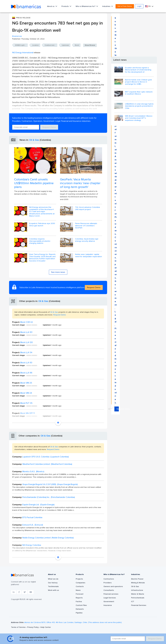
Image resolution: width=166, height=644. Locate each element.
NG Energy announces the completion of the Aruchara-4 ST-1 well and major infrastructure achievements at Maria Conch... (42, 212)
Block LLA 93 (26, 363)
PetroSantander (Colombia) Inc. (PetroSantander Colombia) (49, 497)
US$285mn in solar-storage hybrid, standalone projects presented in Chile (139, 106)
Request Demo (49, 127)
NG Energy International (23, 53)
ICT (133, 602)
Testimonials (53, 587)
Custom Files (81, 605)
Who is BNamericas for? (86, 6)
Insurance (108, 605)
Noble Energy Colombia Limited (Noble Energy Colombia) (48, 538)
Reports (79, 598)
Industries (107, 6)
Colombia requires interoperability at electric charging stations (40, 241)
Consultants (109, 590)
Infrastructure (137, 590)
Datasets (80, 609)
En (148, 6)
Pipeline (79, 613)
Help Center (46, 627)
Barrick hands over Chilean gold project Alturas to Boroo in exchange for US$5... (138, 82)
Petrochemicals (138, 598)
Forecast (80, 594)
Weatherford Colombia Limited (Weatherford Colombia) (47, 464)
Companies (80, 583)
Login (139, 6)
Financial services (111, 594)
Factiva (79, 602)
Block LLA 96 (26, 373)
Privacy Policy (33, 627)
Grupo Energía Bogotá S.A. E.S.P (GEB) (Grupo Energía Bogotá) (50, 484)
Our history (53, 583)
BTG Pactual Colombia (32, 517)
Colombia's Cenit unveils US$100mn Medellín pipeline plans (34, 183)
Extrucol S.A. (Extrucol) (33, 525)
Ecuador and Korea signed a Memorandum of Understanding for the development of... (138, 70)
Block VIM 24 (26, 393)
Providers (108, 583)
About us (51, 6)
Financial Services (139, 605)
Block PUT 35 (26, 403)
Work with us (53, 590)
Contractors (109, 579)
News (78, 590)
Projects (79, 579)
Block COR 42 (27, 322)
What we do (53, 579)
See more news (58, 272)
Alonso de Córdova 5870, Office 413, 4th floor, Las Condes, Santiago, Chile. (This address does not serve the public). (73, 622)
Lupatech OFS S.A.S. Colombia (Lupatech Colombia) (46, 457)
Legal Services (110, 598)
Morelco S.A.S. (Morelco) (33, 472)
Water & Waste (138, 594)
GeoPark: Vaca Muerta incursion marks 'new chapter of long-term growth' (80, 183)
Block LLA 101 (26, 332)
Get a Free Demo (125, 6)
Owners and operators (113, 587)
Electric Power (137, 579)
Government (109, 602)
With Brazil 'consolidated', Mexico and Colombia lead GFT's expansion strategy (139, 118)
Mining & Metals (138, 583)
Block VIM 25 (26, 383)
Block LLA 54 (26, 352)
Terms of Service (19, 627)
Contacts (80, 587)
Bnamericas (17, 36)
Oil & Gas (34, 140)
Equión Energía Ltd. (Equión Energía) (38, 505)
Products (65, 6)
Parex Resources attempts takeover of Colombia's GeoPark (86, 226)
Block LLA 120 (27, 342)
